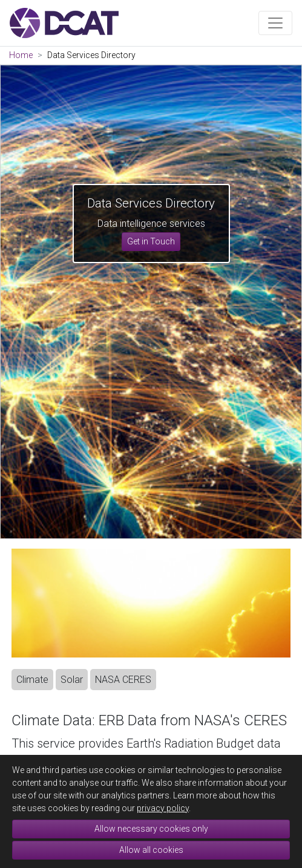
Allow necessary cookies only (151, 829)
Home (21, 55)
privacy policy (163, 808)
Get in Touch (151, 241)
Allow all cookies (151, 850)
